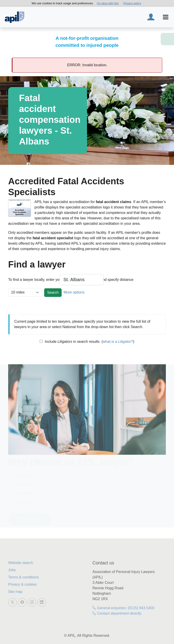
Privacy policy (132, 3)
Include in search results (72, 342)
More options (74, 292)
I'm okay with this (108, 3)
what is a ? (118, 342)
